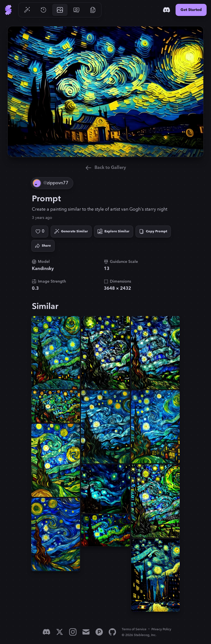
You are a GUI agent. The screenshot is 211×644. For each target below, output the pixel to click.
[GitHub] (112, 632)
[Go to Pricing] (76, 10)
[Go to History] (43, 10)
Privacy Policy (161, 629)
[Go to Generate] (27, 10)
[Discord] (166, 10)
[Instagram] (73, 632)
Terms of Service (134, 629)
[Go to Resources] (93, 10)
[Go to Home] (8, 10)
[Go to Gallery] (60, 10)
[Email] (86, 632)
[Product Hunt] (99, 632)
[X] (60, 632)
